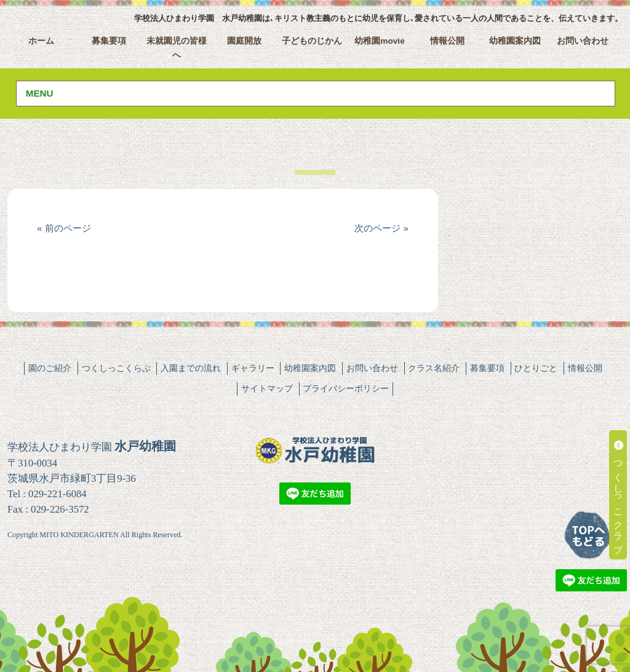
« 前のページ (64, 228)
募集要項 (109, 41)
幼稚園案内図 (515, 41)
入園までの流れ (191, 368)
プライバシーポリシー (346, 388)
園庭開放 (244, 41)
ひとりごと (536, 368)
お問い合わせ (583, 41)
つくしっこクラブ (619, 495)
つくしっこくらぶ (116, 368)
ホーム (41, 41)
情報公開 (447, 41)
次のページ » (381, 228)
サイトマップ (267, 388)
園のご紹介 (50, 368)
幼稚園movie (380, 41)
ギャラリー (253, 368)
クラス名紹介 (434, 368)
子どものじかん (312, 41)
